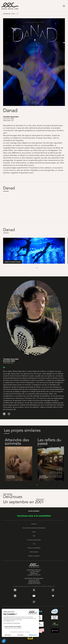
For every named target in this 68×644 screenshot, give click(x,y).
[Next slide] (37, 267)
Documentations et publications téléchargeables (34, 528)
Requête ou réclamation (34, 556)
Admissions (34, 524)
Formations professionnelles (34, 540)
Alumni (34, 532)
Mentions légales (34, 552)
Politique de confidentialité (34, 548)
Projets (13, 14)
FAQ (34, 536)
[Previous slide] (31, 267)
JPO (34, 544)
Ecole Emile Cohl (7, 14)
